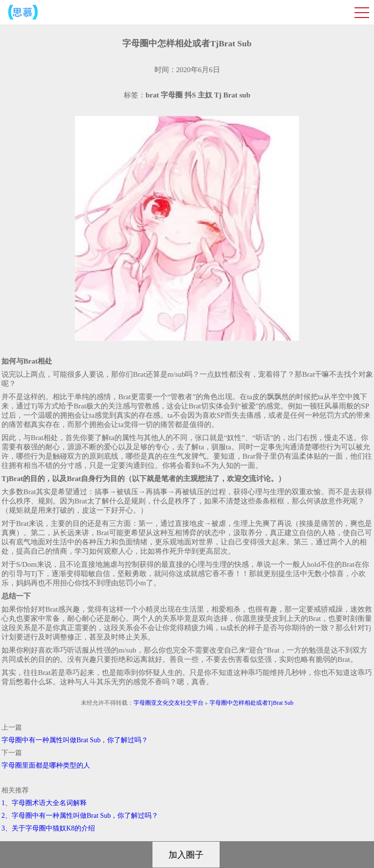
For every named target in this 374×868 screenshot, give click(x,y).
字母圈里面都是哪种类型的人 (46, 765)
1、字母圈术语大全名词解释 (44, 803)
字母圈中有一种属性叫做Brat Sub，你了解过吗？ (75, 740)
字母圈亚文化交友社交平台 (168, 703)
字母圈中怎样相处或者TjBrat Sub (252, 703)
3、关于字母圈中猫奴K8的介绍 (48, 828)
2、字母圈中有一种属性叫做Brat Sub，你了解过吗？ (80, 816)
